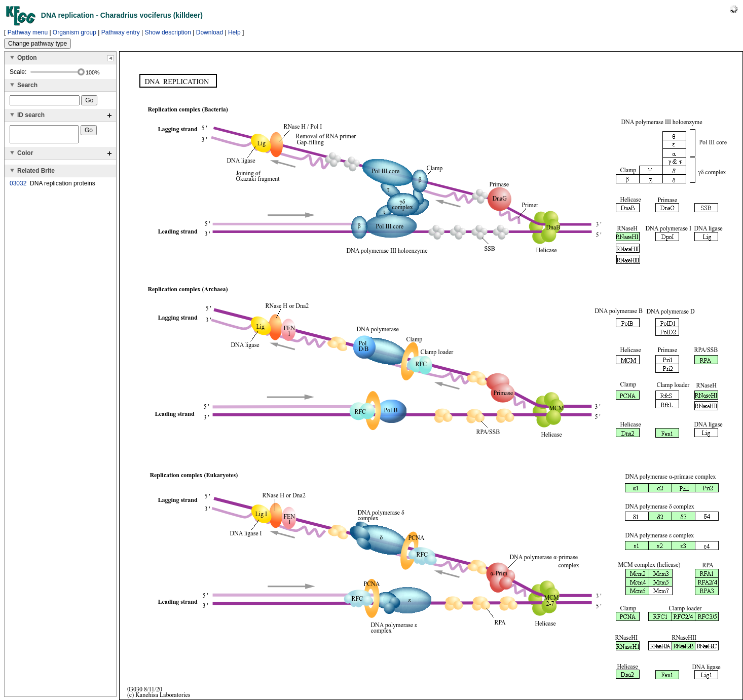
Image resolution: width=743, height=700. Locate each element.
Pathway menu (28, 32)
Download (210, 32)
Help (234, 32)
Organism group (75, 32)
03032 (18, 186)
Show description (168, 32)
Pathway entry (121, 32)
